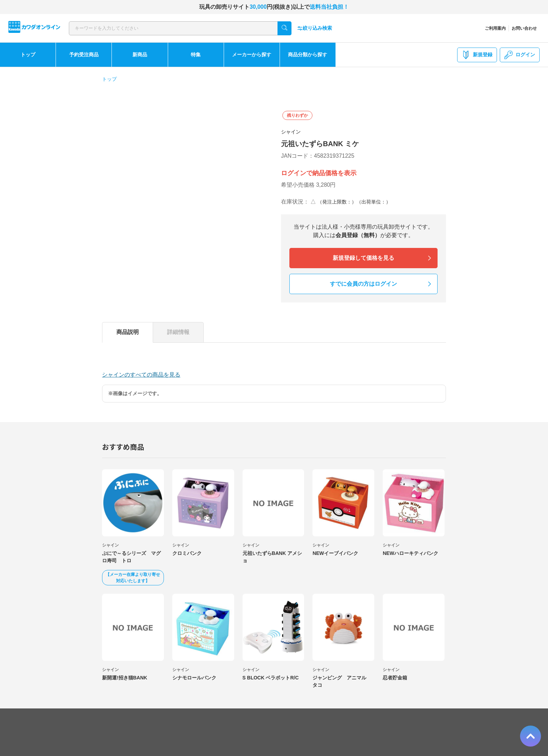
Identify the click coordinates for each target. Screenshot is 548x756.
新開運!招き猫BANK (125, 678)
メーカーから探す (252, 55)
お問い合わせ (524, 28)
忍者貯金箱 (395, 678)
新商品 (140, 55)
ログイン (520, 55)
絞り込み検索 (315, 28)
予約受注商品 (84, 55)
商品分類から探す (308, 55)
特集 (196, 55)
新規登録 (477, 55)
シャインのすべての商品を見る (141, 375)
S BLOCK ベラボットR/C (271, 678)
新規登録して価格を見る (363, 258)
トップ (28, 55)
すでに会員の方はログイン (363, 284)
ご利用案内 (495, 28)
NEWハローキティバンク (410, 553)
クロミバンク (187, 553)
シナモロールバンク (194, 678)
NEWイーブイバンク (335, 553)
